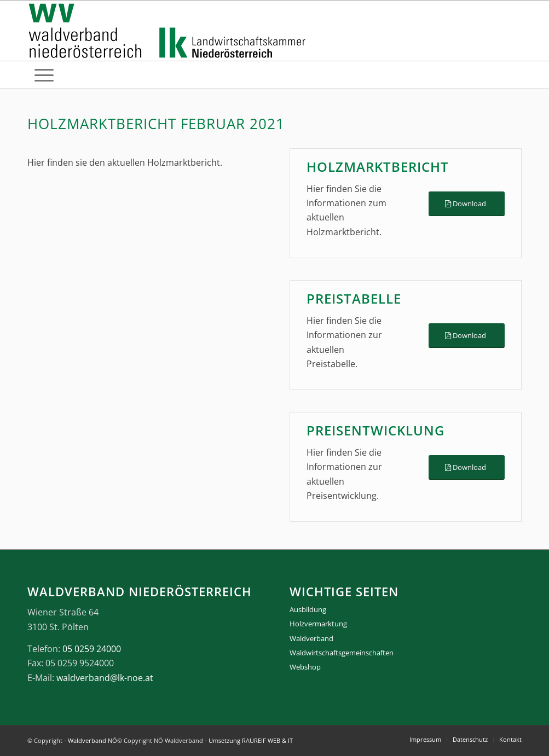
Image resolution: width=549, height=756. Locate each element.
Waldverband (311, 638)
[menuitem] (44, 75)
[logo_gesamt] (169, 31)
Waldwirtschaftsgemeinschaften (342, 653)
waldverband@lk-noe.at (105, 678)
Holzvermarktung (318, 624)
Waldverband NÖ (93, 740)
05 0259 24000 (92, 649)
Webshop (305, 667)
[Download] (467, 204)
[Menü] (44, 75)
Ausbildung (308, 609)
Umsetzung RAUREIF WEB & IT (251, 740)
